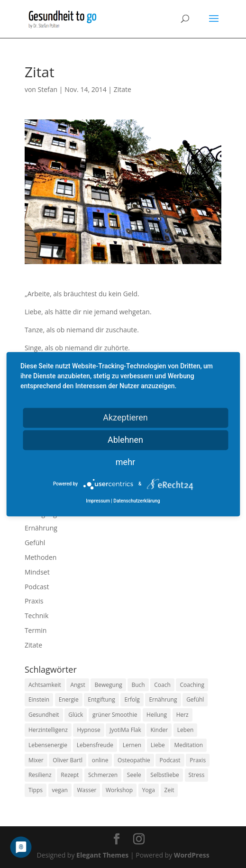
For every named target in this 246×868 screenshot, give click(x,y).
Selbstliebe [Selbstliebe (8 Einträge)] (165, 775)
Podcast (37, 587)
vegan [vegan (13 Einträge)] (60, 790)
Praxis (34, 601)
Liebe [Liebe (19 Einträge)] (158, 745)
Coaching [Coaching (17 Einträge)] (192, 685)
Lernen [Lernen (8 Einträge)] (132, 745)
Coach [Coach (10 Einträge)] (162, 685)
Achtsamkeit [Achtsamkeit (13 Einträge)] (45, 685)
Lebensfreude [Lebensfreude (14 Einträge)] (95, 745)
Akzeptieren (125, 417)
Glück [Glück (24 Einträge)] (76, 715)
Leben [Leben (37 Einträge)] (185, 730)
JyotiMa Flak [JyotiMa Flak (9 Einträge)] (125, 730)
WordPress (192, 855)
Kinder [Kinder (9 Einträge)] (159, 730)
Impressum (98, 501)
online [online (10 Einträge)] (100, 760)
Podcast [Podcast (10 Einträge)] (170, 760)
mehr (125, 462)
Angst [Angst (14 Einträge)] (77, 685)
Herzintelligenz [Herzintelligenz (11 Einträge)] (48, 730)
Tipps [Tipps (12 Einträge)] (36, 790)
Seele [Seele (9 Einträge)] (134, 775)
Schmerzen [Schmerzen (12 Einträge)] (103, 775)
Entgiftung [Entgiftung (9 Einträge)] (101, 699)
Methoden (41, 557)
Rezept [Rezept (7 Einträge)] (70, 775)
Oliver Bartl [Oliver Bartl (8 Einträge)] (68, 760)
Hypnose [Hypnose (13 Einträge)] (88, 730)
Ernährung (41, 528)
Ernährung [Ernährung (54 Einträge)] (163, 699)
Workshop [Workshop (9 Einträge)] (119, 790)
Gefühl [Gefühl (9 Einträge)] (195, 699)
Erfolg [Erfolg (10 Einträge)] (132, 699)
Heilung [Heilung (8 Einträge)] (157, 715)
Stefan (48, 89)
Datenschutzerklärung (137, 501)
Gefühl (35, 543)
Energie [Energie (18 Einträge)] (69, 699)
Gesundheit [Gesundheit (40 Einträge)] (44, 715)
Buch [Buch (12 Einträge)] (138, 685)
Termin (36, 630)
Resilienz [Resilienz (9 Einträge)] (40, 775)
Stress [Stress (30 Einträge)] (197, 775)
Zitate (123, 89)
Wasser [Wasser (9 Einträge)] (87, 790)
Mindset (37, 572)
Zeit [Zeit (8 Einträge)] (169, 790)
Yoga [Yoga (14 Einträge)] (149, 790)
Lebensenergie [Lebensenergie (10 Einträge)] (48, 745)
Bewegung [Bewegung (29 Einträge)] (108, 685)
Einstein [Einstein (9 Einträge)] (39, 699)
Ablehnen (125, 440)
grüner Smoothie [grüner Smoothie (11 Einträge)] (115, 715)
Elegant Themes (102, 855)
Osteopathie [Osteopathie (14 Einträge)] (134, 760)
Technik (36, 616)
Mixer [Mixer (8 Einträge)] (36, 760)
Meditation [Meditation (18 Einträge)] (188, 745)
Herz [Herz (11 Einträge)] (182, 715)
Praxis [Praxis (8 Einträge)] (198, 760)
